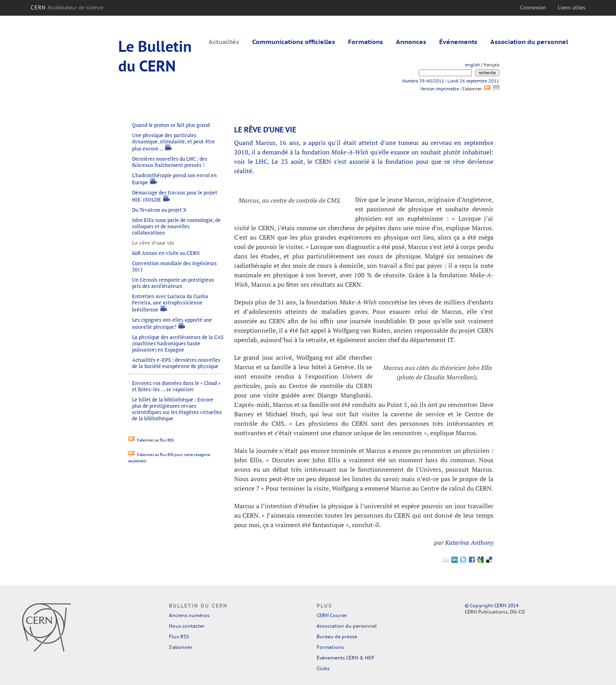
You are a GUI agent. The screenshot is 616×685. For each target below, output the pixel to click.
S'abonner (181, 647)
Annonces (411, 42)
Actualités (224, 42)
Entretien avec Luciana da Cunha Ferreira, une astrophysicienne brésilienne (170, 303)
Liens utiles (572, 7)
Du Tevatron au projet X (159, 210)
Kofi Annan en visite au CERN (166, 253)
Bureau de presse (337, 636)
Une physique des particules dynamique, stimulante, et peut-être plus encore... (173, 142)
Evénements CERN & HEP (345, 658)
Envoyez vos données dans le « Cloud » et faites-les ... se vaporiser (176, 386)
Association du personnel (529, 42)
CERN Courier (332, 615)
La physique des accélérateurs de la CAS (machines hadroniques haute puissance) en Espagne (178, 343)
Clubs (323, 668)
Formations (366, 42)
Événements (458, 42)
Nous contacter (187, 626)
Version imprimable (439, 89)
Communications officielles (294, 42)
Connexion (533, 7)
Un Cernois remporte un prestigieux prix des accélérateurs (173, 283)
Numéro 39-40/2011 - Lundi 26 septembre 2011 (451, 81)
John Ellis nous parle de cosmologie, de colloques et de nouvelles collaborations (176, 226)
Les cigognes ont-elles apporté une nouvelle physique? (172, 323)
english (473, 65)
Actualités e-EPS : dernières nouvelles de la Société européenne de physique (176, 363)
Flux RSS (179, 636)
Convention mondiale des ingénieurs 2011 (174, 266)
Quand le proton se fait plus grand (171, 125)
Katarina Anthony (469, 542)
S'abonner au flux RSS (151, 440)
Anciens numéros (189, 615)
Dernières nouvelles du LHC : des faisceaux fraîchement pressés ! (170, 162)
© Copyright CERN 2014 (492, 605)
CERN (67, 7)
